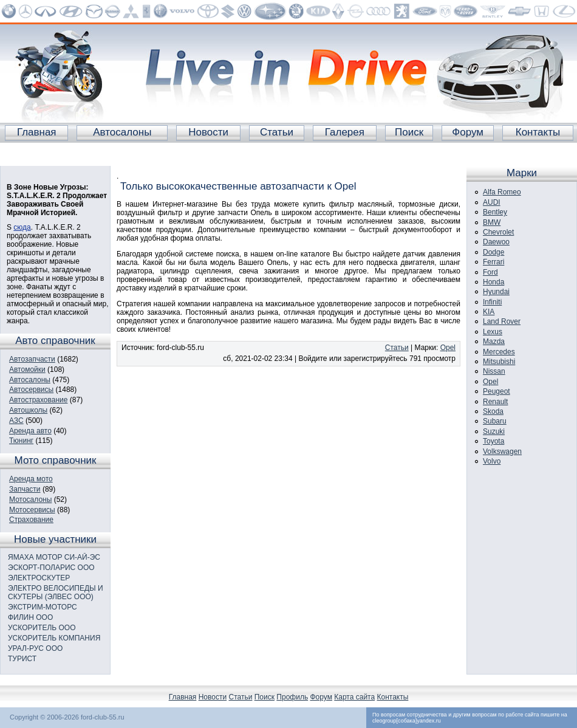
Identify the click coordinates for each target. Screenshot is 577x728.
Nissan (494, 371)
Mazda (494, 342)
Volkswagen (502, 452)
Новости (208, 132)
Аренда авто (30, 431)
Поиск (409, 132)
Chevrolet (498, 232)
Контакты (538, 132)
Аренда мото (31, 479)
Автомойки (27, 369)
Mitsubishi (499, 362)
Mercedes (499, 352)
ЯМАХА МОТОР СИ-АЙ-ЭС (54, 557)
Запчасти (25, 489)
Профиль (292, 697)
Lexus (493, 332)
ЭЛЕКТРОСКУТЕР (39, 578)
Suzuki (494, 431)
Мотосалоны (30, 500)
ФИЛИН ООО (30, 617)
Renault (495, 402)
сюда (22, 227)
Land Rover (502, 321)
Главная (37, 132)
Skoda (493, 411)
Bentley (495, 212)
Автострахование (38, 400)
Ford (490, 272)
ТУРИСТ (22, 659)
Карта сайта (354, 697)
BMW (492, 222)
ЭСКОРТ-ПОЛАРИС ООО (51, 568)
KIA (489, 312)
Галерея (345, 132)
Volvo (492, 461)
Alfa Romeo (502, 192)
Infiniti (492, 302)
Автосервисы (31, 390)
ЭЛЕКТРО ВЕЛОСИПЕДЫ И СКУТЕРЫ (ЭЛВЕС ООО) (56, 592)
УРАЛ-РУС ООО (35, 648)
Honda (493, 282)
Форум (468, 132)
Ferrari (493, 262)
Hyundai (496, 292)
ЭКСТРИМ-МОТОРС (43, 607)
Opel (448, 348)
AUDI (492, 202)
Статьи (277, 132)
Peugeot (497, 391)
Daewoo (496, 242)
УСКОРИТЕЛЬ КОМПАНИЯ (54, 638)
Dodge (493, 252)
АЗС (16, 421)
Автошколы (28, 410)
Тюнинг (21, 441)
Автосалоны (122, 132)
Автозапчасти (32, 359)
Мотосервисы (32, 510)
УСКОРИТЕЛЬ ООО (42, 628)
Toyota (493, 441)
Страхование (31, 520)
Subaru (495, 421)
